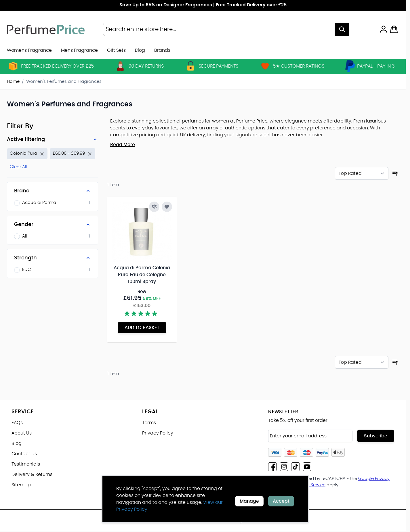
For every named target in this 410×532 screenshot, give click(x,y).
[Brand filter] (53, 191)
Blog (140, 50)
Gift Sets (116, 50)
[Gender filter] (53, 225)
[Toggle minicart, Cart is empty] (394, 29)
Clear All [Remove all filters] (18, 167)
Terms (149, 423)
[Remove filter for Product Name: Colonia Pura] (27, 154)
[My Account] (384, 29)
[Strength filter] (53, 258)
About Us (22, 433)
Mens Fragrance (79, 50)
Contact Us (24, 454)
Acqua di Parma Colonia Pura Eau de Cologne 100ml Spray (142, 275)
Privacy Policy (158, 433)
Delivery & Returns (32, 474)
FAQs (17, 423)
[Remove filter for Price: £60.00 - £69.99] (73, 154)
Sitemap (21, 485)
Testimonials (26, 464)
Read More (123, 145)
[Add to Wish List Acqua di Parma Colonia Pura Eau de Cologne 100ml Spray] (167, 207)
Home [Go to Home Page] (13, 82)
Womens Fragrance (29, 50)
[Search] (342, 29)
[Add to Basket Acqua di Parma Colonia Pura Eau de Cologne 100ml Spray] (142, 328)
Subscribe (376, 436)
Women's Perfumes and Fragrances (64, 82)
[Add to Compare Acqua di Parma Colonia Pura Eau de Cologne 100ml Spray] (154, 207)
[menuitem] (162, 50)
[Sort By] (362, 173)
